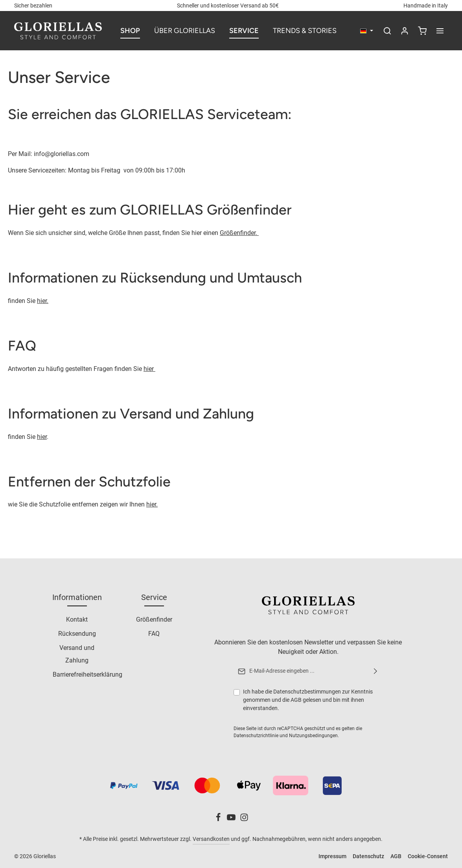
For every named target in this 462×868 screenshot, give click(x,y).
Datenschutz (368, 856)
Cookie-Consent (428, 856)
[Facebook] (219, 820)
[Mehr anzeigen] (440, 31)
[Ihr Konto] (405, 31)
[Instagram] (244, 820)
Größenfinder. (239, 233)
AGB (296, 700)
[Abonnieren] (375, 672)
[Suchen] (387, 31)
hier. (43, 301)
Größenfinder (154, 620)
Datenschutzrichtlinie (256, 736)
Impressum (332, 856)
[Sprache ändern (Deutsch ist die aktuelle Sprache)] (367, 31)
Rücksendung (77, 634)
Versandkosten (211, 839)
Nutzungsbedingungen (313, 736)
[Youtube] (232, 820)
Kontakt (77, 620)
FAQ (154, 634)
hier (149, 369)
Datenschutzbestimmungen (307, 692)
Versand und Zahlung (77, 654)
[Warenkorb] (422, 31)
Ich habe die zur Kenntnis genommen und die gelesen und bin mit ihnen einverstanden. (307, 699)
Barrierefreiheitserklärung (87, 675)
